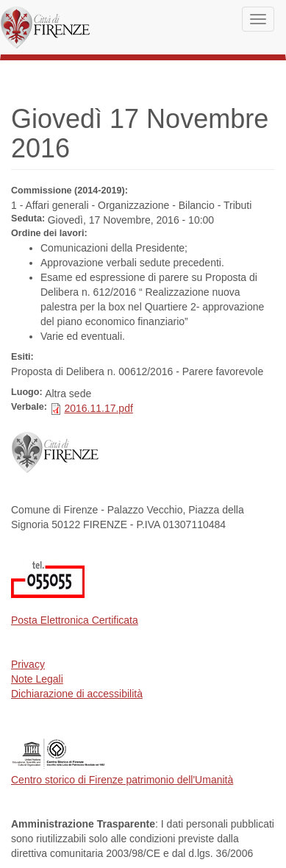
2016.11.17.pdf (98, 408)
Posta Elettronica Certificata (75, 620)
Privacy (28, 664)
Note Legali (37, 679)
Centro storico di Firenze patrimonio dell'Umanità (122, 780)
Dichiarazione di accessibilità (77, 694)
